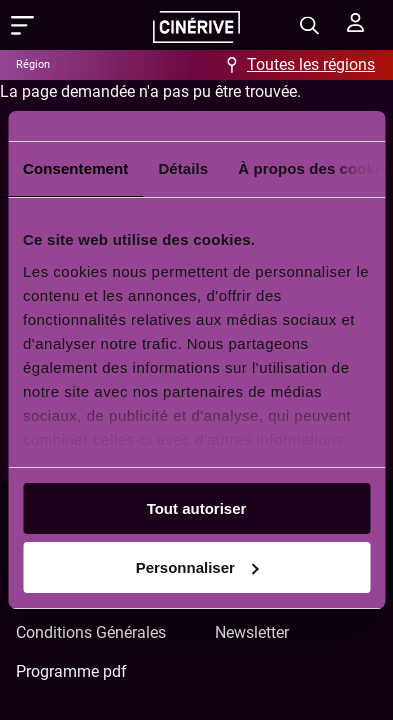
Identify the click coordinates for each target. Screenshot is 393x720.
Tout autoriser (197, 508)
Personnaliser (197, 567)
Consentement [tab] (75, 168)
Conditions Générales (91, 632)
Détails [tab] (183, 168)
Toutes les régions (311, 64)
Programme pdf (71, 671)
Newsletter (252, 632)
